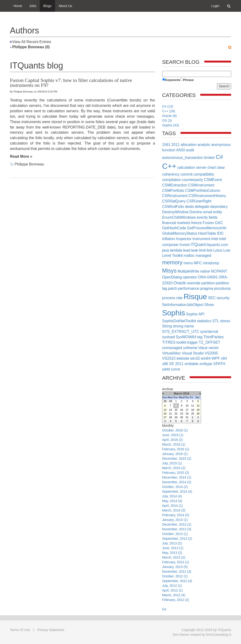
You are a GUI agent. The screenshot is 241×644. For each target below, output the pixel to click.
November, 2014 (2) (177, 482)
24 (187, 414)
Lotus (218, 250)
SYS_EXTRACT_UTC (181, 332)
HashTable (207, 233)
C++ (169, 166)
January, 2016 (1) (175, 454)
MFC (198, 263)
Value (203, 348)
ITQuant (198, 245)
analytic (204, 145)
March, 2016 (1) (174, 444)
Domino (196, 212)
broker (210, 158)
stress (225, 321)
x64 (224, 358)
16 (181, 410)
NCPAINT (219, 271)
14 (170, 410)
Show (209, 305)
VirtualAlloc (172, 353)
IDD (220, 233)
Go (164, 609)
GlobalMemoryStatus (180, 233)
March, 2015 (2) (174, 468)
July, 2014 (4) (172, 496)
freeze (197, 223)
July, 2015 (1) (172, 463)
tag (200, 337)
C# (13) (168, 106)
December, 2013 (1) (177, 524)
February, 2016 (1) (176, 449)
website (183, 358)
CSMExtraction (175, 185)
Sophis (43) (171, 125)
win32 (195, 358)
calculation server (192, 167)
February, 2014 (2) (176, 515)
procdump (222, 288)
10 (187, 406)
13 (165, 410)
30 (181, 417)
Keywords (173, 80)
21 (170, 414)
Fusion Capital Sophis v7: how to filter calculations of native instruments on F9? (71, 83)
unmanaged (172, 348)
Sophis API (195, 314)
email (208, 212)
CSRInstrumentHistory (207, 196)
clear (221, 167)
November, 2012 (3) (177, 572)
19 (198, 410)
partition (208, 283)
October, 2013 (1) (175, 534)
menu (188, 263)
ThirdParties (213, 337)
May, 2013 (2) (172, 553)
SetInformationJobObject (183, 305)
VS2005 (211, 353)
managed (203, 256)
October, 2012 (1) (175, 576)
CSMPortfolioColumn (203, 191)
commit (186, 174)
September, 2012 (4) (177, 581)
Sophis (174, 313)
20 (165, 414)
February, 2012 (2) (176, 600)
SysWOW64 (186, 337)
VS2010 (169, 358)
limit (202, 250)
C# (219, 157)
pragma (207, 288)
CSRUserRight (199, 201)
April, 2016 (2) (173, 440)
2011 (176, 145)
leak (195, 250)
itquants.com (217, 245)
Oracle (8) (169, 116)
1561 (166, 145)
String (167, 326)
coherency (171, 174)
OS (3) (167, 121)
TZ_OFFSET (209, 342)
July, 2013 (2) (172, 543)
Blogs (47, 6)
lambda (176, 250)
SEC (212, 298)
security (223, 298)
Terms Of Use (20, 630)
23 (181, 414)
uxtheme (190, 348)
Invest (185, 245)
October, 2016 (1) (175, 430)
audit (190, 150)
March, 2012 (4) (174, 595)
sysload (169, 337)
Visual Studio (193, 353)
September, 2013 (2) (177, 539)
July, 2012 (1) (172, 586)
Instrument (201, 239)
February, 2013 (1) (176, 562)
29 (170, 401)
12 (198, 406)
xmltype (206, 364)
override (194, 283)
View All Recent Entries (32, 42)
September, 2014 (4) (177, 491)
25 (193, 414)
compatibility (204, 174)
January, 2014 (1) (175, 520)
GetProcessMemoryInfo (207, 228)
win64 (206, 358)
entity (218, 212)
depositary (219, 207)
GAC (219, 223)
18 (193, 410)
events (202, 217)
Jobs (33, 6)
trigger (192, 342)
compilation (172, 180)
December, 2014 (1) (177, 477)
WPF (216, 358)
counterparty (192, 180)
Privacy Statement (51, 630)
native (205, 271)
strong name (183, 326)
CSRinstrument (175, 196)
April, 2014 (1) (173, 506)
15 (176, 410)
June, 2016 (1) (173, 435)
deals (189, 207)
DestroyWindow (175, 212)
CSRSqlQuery (174, 201)
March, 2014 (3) (174, 510)
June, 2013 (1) (173, 548)
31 (187, 417)
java (166, 250)
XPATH (219, 364)
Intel (215, 239)
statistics (204, 321)
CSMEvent (213, 180)
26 (198, 414)
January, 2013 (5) (175, 567)
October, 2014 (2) (175, 487)
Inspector (184, 239)
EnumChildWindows (179, 217)
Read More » (21, 156)
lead (187, 250)
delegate (202, 207)
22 (176, 414)
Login (215, 6)
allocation (189, 145)
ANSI (181, 150)
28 (165, 401)
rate (180, 298)
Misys (169, 271)
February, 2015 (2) (176, 473)
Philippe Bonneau (29, 164)
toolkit (181, 342)
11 (193, 406)
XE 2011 (176, 364)
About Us (65, 6)
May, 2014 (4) (172, 501)
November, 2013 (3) (177, 529)
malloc (189, 256)
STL (216, 321)
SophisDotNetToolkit (179, 321)
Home (18, 6)
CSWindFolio (173, 207)
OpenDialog (172, 277)
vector (214, 348)
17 (187, 410)
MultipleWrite (188, 271)
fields (213, 217)
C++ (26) (169, 111)
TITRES (169, 342)
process (169, 298)
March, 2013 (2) (174, 557)
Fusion (208, 223)
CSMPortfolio (173, 191)
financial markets (176, 223)
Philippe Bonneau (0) (31, 47)
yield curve (171, 369)
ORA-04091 (208, 277)
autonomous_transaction (183, 158)
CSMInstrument (201, 185)
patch (173, 288)
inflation (169, 239)
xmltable (192, 364)
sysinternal (209, 332)
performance (189, 288)
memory (172, 262)
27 (165, 417)
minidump (211, 263)
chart (212, 167)
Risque (195, 297)
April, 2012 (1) (173, 590)
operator (190, 277)
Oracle (180, 283)
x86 (165, 364)
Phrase (188, 80)
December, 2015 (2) (177, 459)
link (209, 250)
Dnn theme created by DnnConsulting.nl (202, 635)
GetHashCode (174, 228)
